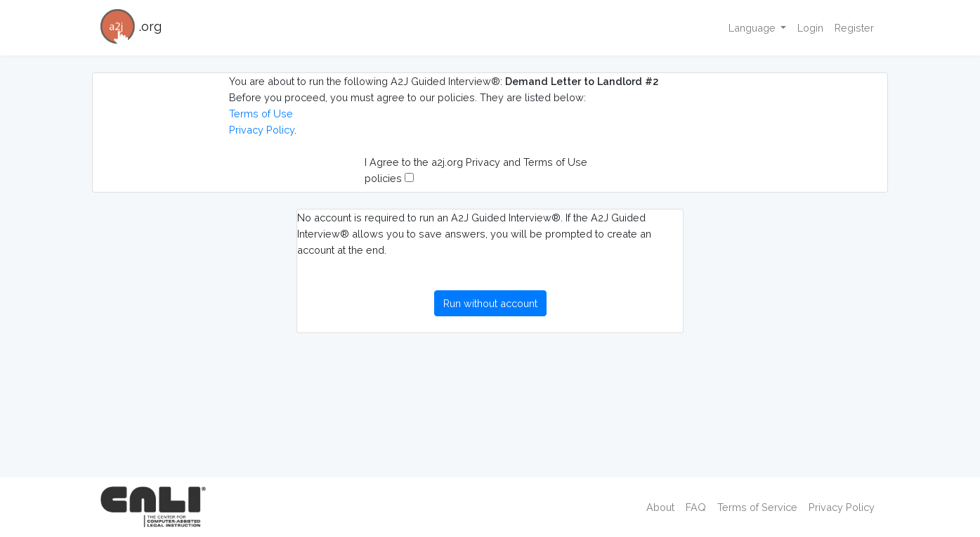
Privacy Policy (262, 130)
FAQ (696, 507)
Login (810, 28)
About (660, 507)
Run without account (490, 303)
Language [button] (753, 28)
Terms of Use (261, 114)
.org (131, 28)
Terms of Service (757, 507)
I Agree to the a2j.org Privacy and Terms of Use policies (476, 170)
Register (854, 28)
